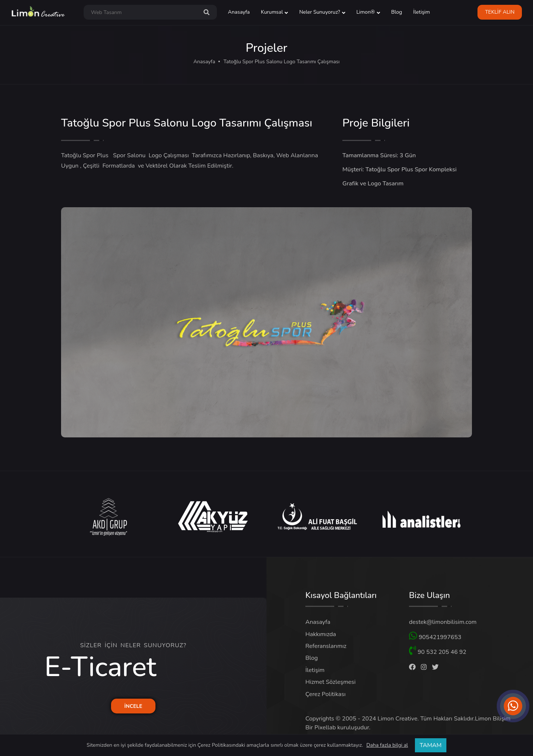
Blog (397, 12)
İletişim (421, 12)
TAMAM (431, 745)
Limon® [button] (366, 12)
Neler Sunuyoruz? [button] (319, 12)
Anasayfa (239, 12)
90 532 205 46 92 (438, 651)
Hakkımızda (321, 634)
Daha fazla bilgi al (387, 745)
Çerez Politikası (326, 694)
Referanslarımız (326, 646)
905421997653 (435, 636)
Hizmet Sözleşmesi (331, 682)
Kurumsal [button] (272, 12)
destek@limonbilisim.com (443, 622)
